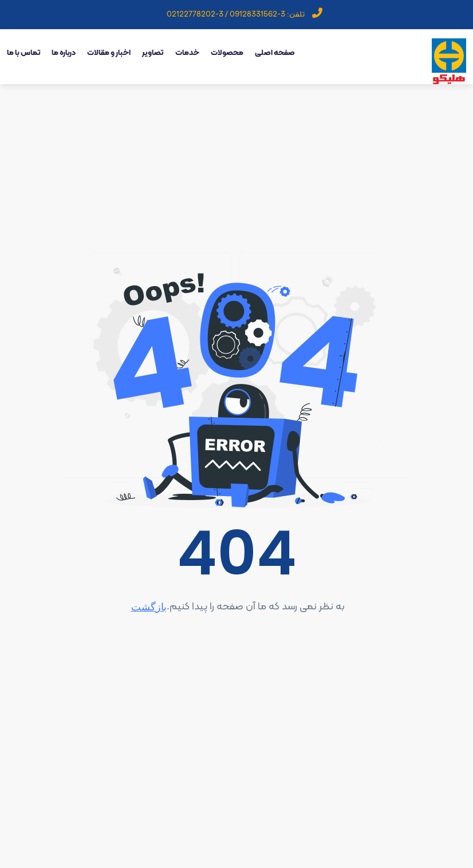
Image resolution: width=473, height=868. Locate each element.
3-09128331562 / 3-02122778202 (226, 15)
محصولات (227, 53)
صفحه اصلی (275, 53)
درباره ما (64, 53)
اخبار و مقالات (109, 53)
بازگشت (149, 607)
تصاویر (153, 53)
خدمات (187, 53)
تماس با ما (24, 53)
